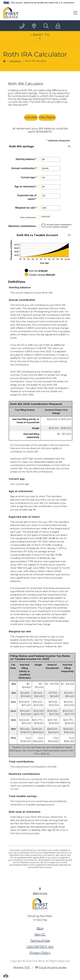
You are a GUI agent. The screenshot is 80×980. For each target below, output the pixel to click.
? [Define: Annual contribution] (39, 168)
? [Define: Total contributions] (39, 217)
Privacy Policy (40, 953)
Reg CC (40, 934)
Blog (40, 928)
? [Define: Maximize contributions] (39, 226)
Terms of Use (40, 941)
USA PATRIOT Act (40, 947)
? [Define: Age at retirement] (39, 187)
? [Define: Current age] (39, 177)
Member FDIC (22, 967)
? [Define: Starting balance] (39, 159)
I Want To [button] (40, 35)
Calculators (15, 61)
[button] (40, 147)
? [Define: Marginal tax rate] (39, 208)
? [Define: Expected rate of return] (39, 197)
